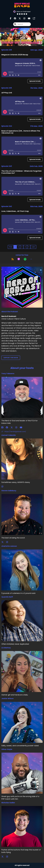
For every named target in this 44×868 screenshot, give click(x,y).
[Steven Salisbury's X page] (4, 542)
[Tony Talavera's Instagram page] (17, 427)
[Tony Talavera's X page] (13, 427)
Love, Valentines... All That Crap (15, 211)
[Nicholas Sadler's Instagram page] (8, 857)
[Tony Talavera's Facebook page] (3, 427)
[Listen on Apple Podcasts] (19, 259)
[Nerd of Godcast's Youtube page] (28, 18)
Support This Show (11, 358)
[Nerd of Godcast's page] (33, 18)
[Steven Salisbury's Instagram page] (8, 542)
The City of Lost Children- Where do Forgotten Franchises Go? (22, 172)
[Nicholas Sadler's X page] (4, 857)
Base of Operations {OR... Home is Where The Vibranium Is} (21, 132)
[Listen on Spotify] (25, 259)
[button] (31, 259)
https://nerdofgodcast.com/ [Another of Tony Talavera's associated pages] (14, 432)
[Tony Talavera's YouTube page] (22, 427)
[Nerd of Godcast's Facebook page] (11, 18)
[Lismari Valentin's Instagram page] (3, 487)
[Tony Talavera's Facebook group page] (8, 427)
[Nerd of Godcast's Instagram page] (23, 18)
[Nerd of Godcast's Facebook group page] (14, 18)
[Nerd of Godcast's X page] (19, 18)
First (11, 247)
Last (33, 247)
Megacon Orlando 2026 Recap (15, 55)
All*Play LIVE (7, 93)
